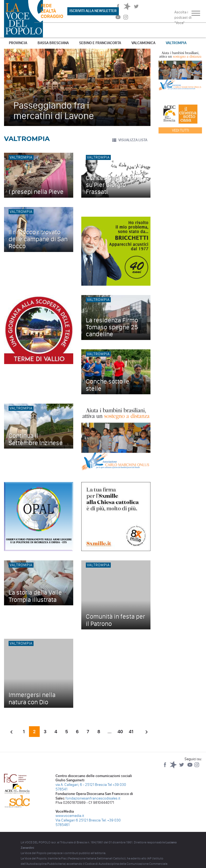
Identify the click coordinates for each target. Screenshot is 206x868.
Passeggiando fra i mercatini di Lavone (54, 111)
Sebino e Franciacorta (100, 43)
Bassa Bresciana (53, 43)
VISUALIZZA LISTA (129, 140)
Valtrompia (176, 43)
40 (120, 732)
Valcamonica (143, 43)
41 (131, 732)
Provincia (18, 43)
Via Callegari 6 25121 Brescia (78, 820)
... (110, 732)
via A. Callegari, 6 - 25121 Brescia (81, 785)
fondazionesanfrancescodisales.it (93, 798)
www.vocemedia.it (70, 816)
